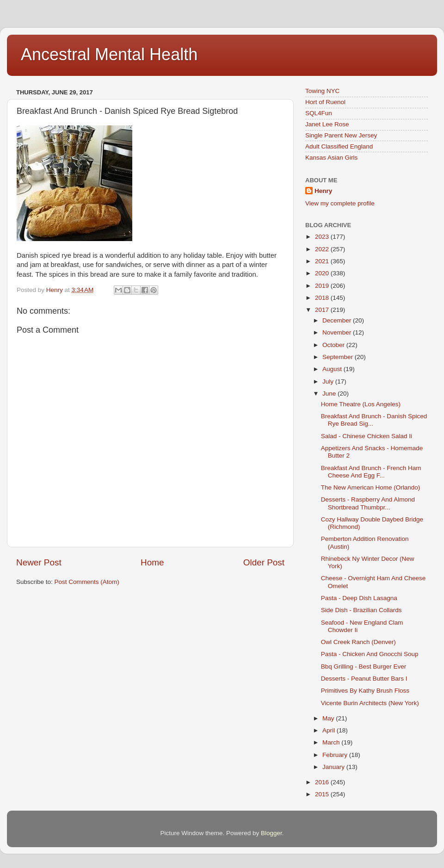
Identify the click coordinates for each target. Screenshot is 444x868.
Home (152, 562)
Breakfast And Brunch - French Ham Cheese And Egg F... (371, 472)
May (329, 718)
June (330, 394)
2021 (323, 261)
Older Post (264, 562)
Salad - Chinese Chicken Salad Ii (367, 436)
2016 (323, 782)
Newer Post (39, 562)
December (338, 320)
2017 (323, 310)
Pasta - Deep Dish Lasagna (359, 598)
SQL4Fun (319, 113)
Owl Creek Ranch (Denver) (358, 642)
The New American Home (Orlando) (371, 487)
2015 (323, 794)
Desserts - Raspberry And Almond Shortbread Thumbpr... (368, 503)
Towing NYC (322, 91)
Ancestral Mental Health (109, 54)
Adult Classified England (339, 146)
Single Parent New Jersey (341, 135)
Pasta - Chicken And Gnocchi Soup (370, 654)
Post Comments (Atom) (87, 582)
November (338, 332)
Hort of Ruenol (325, 102)
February (336, 755)
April (330, 730)
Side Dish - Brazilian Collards (361, 610)
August (333, 369)
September (339, 357)
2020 (323, 273)
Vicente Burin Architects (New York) (370, 703)
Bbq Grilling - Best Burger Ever (364, 666)
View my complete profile (340, 203)
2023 (323, 237)
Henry (323, 191)
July (329, 381)
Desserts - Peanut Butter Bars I (364, 679)
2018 (323, 298)
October (334, 345)
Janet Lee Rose (327, 124)
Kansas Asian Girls (331, 158)
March (332, 742)
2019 (323, 286)
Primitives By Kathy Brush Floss (365, 691)
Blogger (271, 833)
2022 (323, 249)
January (334, 767)
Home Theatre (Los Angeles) (361, 404)
